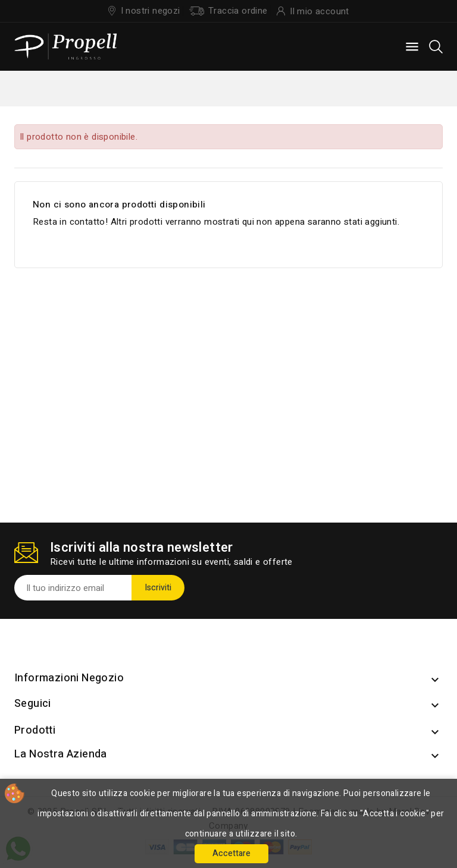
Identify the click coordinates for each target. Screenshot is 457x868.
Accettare (231, 853)
